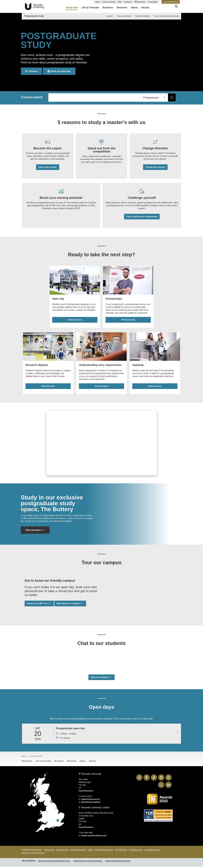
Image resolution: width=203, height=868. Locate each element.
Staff (120, 2)
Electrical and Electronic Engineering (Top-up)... (54, 862)
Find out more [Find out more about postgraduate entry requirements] (101, 387)
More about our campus (70, 605)
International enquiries (91, 803)
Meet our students (101, 679)
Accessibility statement (152, 851)
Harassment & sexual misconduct (33, 854)
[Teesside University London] (58, 822)
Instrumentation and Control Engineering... (88, 862)
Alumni (92, 762)
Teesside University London (94, 809)
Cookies (90, 851)
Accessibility (153, 2)
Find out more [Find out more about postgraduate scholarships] (128, 321)
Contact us (128, 2)
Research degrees (143, 16)
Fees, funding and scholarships (167, 16)
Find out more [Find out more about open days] (75, 321)
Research (71, 762)
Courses (110, 16)
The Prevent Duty (121, 851)
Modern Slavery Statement (104, 851)
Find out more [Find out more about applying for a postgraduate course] (155, 387)
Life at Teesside (43, 762)
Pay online (141, 2)
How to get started (124, 16)
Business (59, 762)
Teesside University (35, 6)
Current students (109, 2)
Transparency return (136, 851)
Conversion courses (155, 168)
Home (98, 2)
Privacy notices (50, 851)
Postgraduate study (34, 16)
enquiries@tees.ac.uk (90, 800)
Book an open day (60, 71)
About (82, 762)
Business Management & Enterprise (118, 862)
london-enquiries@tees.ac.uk (94, 837)
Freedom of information (78, 851)
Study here (27, 762)
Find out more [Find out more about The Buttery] (35, 531)
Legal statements (62, 851)
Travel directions (86, 792)
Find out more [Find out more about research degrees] (48, 387)
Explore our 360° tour (39, 605)
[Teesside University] (51, 803)
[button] (171, 2)
